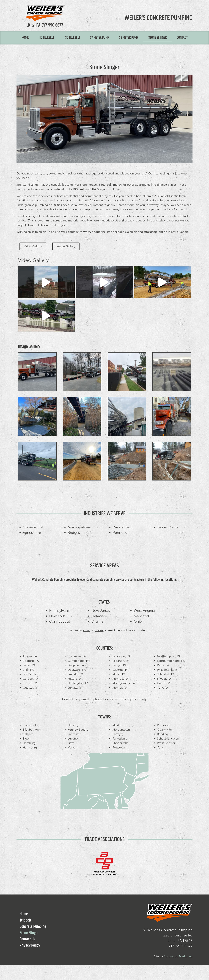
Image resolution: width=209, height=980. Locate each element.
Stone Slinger (158, 38)
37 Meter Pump (100, 38)
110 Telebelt (46, 38)
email (87, 629)
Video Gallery (33, 260)
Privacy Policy (30, 945)
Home (25, 38)
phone (99, 629)
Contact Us (27, 938)
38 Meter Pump (129, 38)
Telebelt (25, 919)
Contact (182, 38)
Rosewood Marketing (178, 955)
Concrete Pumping (33, 926)
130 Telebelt (72, 38)
